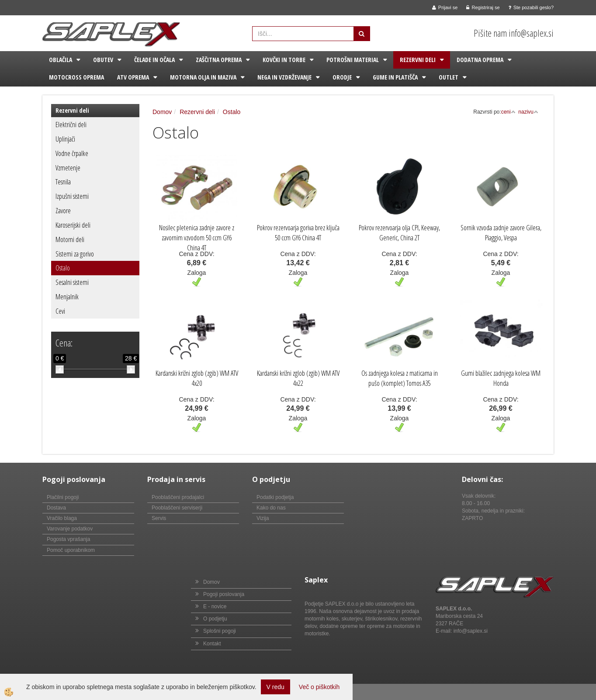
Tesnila (63, 182)
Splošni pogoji (220, 631)
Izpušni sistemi (72, 196)
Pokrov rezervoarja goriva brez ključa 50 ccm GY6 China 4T (298, 233)
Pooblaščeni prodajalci (178, 497)
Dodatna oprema (480, 60)
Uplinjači (65, 139)
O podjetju (215, 619)
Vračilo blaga (62, 518)
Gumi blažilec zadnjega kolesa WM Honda (501, 378)
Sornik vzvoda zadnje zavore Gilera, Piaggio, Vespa (501, 233)
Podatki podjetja (275, 497)
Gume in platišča (395, 77)
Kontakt (212, 644)
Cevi (60, 311)
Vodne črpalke (72, 153)
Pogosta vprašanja (68, 539)
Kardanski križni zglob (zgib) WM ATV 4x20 (197, 378)
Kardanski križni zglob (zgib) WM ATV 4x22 (298, 378)
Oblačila (61, 60)
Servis (159, 518)
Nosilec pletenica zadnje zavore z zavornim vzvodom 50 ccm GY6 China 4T (197, 238)
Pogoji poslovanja (224, 594)
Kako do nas (271, 508)
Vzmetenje (68, 168)
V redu (275, 687)
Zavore (63, 211)
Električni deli (71, 125)
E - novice (215, 606)
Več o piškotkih (319, 687)
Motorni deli (70, 239)
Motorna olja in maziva (203, 77)
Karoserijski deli (73, 225)
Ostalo (63, 268)
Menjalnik (67, 297)
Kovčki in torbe (284, 60)
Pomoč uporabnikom (71, 550)
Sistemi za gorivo (75, 254)
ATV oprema (133, 77)
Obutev (103, 60)
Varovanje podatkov (70, 529)
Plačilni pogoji (63, 497)
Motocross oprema (76, 77)
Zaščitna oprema (219, 60)
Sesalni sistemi (72, 282)
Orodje (342, 77)
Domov (162, 112)
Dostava (56, 508)
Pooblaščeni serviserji (177, 508)
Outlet (449, 77)
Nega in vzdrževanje (284, 77)
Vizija (263, 518)
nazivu (528, 112)
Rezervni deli (418, 60)
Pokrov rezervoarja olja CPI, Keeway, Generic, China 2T (399, 233)
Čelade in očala (154, 60)
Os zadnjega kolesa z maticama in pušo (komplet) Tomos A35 (400, 378)
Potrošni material (353, 60)
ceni (508, 112)
